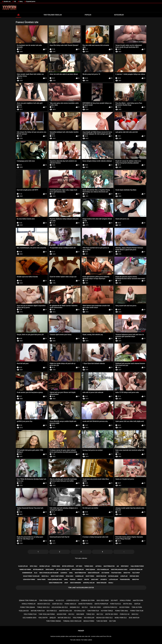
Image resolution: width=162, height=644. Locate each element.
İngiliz (80, 579)
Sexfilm (137, 604)
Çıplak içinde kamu (63, 569)
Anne (66, 579)
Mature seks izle (64, 618)
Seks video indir (103, 600)
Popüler (88, 15)
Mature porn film (38, 611)
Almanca (64, 573)
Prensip (81, 631)
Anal (71, 573)
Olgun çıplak (23, 566)
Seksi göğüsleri (94, 573)
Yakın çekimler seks (55, 579)
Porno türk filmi (137, 611)
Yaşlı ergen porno (137, 566)
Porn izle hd (125, 614)
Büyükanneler (38, 569)
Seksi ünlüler (101, 576)
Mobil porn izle (121, 618)
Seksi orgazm (101, 583)
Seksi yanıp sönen (57, 576)
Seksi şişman (90, 569)
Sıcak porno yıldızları (31, 576)
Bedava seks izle (44, 604)
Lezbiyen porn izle (110, 607)
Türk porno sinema (46, 600)
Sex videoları (89, 618)
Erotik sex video (111, 614)
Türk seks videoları (81, 558)
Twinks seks (89, 566)
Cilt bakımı (105, 573)
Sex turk (112, 621)
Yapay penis (41, 579)
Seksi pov (127, 573)
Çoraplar (124, 576)
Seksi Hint (95, 579)
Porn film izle (116, 604)
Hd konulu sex (80, 611)
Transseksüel (125, 579)
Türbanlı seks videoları (72, 621)
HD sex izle (60, 600)
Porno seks (56, 566)
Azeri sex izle (57, 604)
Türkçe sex (90, 614)
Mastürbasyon (109, 566)
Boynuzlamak (113, 576)
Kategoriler (119, 15)
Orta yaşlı (34, 566)
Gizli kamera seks (30, 618)
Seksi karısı (50, 569)
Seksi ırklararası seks (119, 569)
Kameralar (79, 576)
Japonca (98, 566)
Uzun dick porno (29, 579)
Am (118, 566)
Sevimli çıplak (45, 566)
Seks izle (135, 614)
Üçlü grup (136, 573)
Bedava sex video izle (104, 618)
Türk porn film (93, 611)
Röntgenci (125, 566)
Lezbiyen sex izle (73, 600)
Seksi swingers (76, 583)
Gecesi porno (124, 607)
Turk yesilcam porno (47, 614)
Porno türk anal (122, 611)
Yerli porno (77, 618)
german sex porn (88, 600)
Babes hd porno (25, 569)
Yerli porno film (30, 614)
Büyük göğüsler (68, 566)
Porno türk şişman (27, 607)
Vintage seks (134, 576)
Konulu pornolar (29, 604)
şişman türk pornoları (28, 600)
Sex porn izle (52, 611)
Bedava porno (89, 621)
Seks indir (80, 614)
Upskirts (104, 579)
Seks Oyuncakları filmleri (49, 573)
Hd (15, 1)
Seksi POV (135, 579)
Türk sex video (95, 607)
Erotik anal (128, 604)
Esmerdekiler (27, 573)
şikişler (53, 618)
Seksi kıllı (45, 576)
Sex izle (85, 607)
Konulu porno (125, 600)
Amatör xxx (7, 1)
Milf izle (100, 614)
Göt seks (79, 566)
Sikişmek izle (75, 607)
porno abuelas (70, 604)
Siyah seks (70, 576)
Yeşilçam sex (24, 611)
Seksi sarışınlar (78, 569)
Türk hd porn (137, 607)
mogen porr (62, 614)
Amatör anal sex (65, 611)
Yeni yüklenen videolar (53, 15)
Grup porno (90, 576)
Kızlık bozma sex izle (60, 607)
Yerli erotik (43, 618)
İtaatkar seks (116, 573)
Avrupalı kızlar (89, 583)
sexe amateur (134, 618)
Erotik (87, 579)
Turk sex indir (102, 621)
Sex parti (114, 600)
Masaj (111, 583)
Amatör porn (138, 600)
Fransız (73, 579)
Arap (66, 583)
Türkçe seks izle (43, 607)
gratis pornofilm (101, 604)
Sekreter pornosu (85, 604)
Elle (36, 573)
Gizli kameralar (103, 569)
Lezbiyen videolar (136, 569)
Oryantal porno (31, 1)
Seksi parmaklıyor (56, 583)
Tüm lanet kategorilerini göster (81, 588)
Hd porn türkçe (107, 611)
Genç (21, 1)
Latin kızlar (113, 579)
